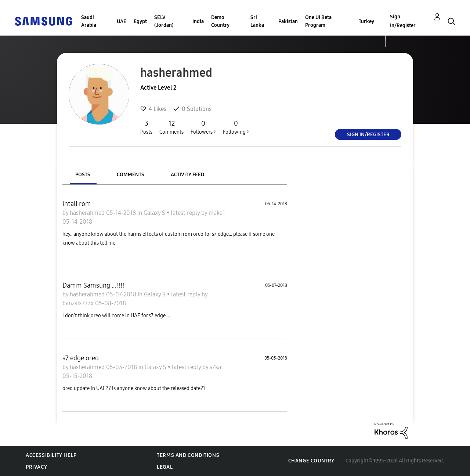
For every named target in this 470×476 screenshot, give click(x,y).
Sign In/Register (403, 21)
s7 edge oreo (81, 358)
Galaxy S (155, 213)
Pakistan (288, 21)
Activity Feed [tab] (187, 175)
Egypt (140, 21)
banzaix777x (79, 303)
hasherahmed (88, 213)
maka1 (217, 213)
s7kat (216, 367)
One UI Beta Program (318, 21)
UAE (122, 21)
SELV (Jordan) (164, 21)
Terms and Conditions (188, 455)
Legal (165, 467)
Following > (236, 127)
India (198, 21)
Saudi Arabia (89, 21)
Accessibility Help (51, 455)
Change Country (311, 461)
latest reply (186, 213)
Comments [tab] (131, 175)
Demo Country (220, 21)
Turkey (366, 21)
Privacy (36, 467)
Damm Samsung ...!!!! (94, 285)
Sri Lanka (257, 21)
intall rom (77, 204)
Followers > (203, 127)
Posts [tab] (83, 175)
